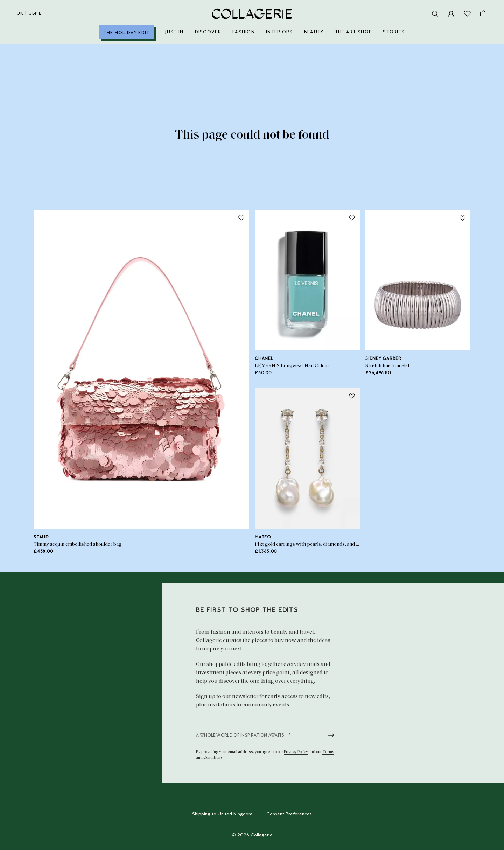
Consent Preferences (289, 814)
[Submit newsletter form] (331, 735)
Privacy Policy (296, 752)
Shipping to (222, 814)
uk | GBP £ (29, 14)
